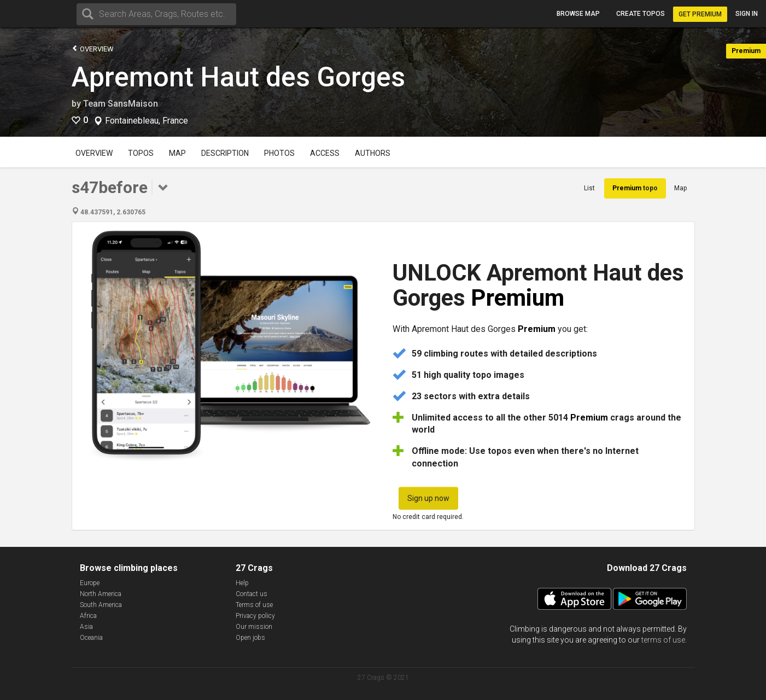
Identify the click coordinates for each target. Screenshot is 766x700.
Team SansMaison (121, 104)
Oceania (91, 638)
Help (242, 583)
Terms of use (254, 605)
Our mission (254, 627)
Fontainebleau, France (147, 121)
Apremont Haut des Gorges (238, 77)
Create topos (641, 14)
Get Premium (700, 14)
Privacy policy (255, 616)
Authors (373, 153)
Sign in (747, 14)
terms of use (663, 640)
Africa (88, 616)
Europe (90, 583)
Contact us (252, 594)
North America (101, 594)
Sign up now (428, 498)
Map (177, 153)
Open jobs (250, 638)
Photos (279, 153)
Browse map (578, 14)
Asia (86, 627)
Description (225, 153)
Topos (141, 153)
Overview (93, 48)
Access (325, 153)
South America (101, 605)
